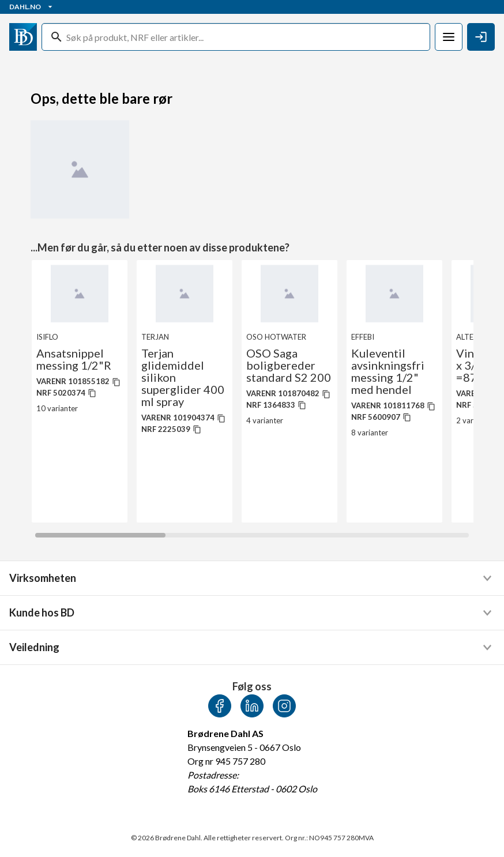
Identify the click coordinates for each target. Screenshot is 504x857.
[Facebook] (220, 706)
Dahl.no (32, 7)
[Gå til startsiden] (23, 37)
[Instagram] (284, 706)
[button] (252, 578)
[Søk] (246, 37)
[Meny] (449, 37)
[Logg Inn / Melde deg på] (481, 37)
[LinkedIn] (252, 706)
